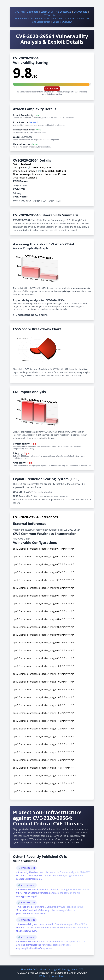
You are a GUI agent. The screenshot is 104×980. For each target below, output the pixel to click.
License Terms (58, 976)
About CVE (77, 969)
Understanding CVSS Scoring (55, 969)
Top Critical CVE (63, 12)
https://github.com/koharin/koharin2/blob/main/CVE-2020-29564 (47, 530)
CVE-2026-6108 (28, 937)
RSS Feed (43, 976)
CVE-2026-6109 (28, 920)
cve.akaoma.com (60, 973)
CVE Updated (80, 12)
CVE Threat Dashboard (27, 12)
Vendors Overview (62, 22)
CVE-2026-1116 (28, 903)
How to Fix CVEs (29, 969)
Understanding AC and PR (32, 315)
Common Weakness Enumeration (31, 18)
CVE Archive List (52, 15)
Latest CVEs (47, 12)
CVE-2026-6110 (28, 885)
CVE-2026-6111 (28, 868)
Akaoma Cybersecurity (37, 973)
